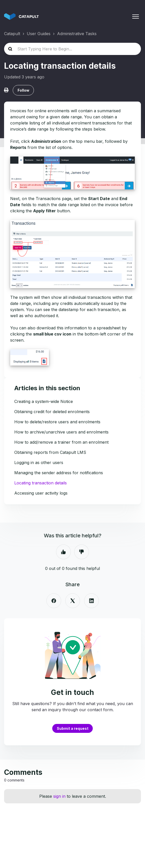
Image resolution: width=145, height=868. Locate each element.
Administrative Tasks (77, 34)
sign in (59, 796)
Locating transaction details (41, 483)
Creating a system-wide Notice (44, 401)
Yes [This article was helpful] (63, 552)
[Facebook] (54, 601)
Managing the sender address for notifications (59, 473)
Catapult (12, 34)
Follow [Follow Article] (23, 90)
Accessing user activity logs (41, 493)
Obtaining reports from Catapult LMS (50, 452)
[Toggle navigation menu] (136, 17)
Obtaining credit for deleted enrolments (52, 412)
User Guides (39, 34)
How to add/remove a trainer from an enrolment (61, 442)
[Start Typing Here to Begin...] (72, 49)
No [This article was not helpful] (82, 552)
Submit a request (73, 728)
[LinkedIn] (91, 601)
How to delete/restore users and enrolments (57, 422)
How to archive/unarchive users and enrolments (61, 432)
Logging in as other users (39, 463)
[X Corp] (73, 601)
